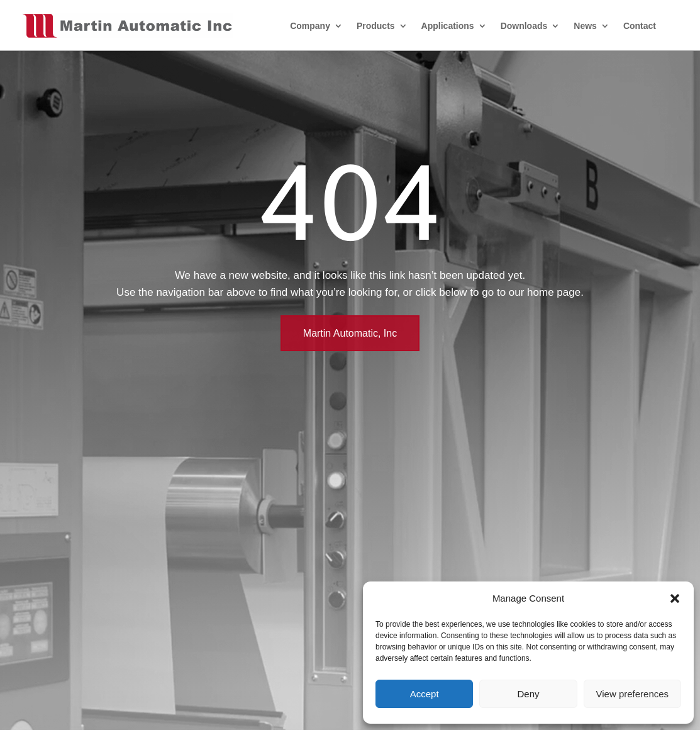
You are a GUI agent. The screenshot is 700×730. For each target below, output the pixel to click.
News (585, 26)
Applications (448, 26)
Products (376, 26)
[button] (675, 598)
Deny (528, 694)
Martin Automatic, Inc (350, 333)
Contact (640, 26)
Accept (425, 694)
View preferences (633, 694)
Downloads (524, 26)
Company (310, 26)
